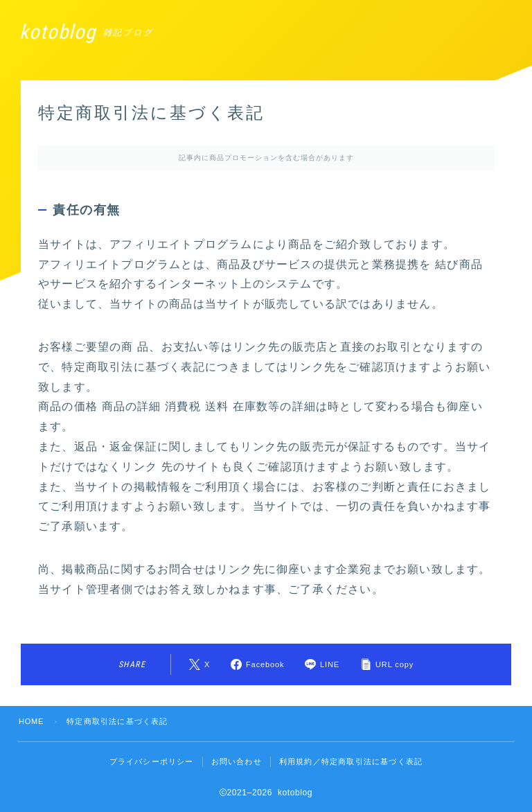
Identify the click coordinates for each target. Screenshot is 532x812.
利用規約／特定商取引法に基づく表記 (351, 761)
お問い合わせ (237, 761)
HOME (32, 721)
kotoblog (60, 32)
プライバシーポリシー (152, 761)
